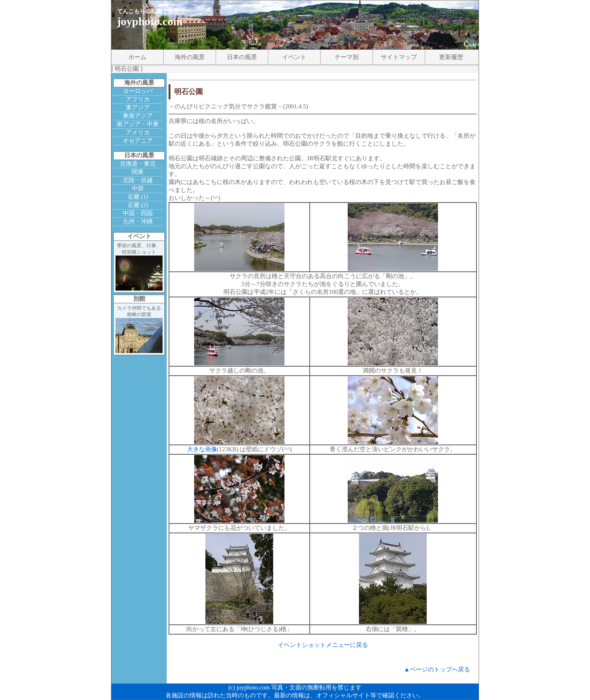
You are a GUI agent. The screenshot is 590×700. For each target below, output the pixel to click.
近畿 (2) (138, 205)
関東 (138, 172)
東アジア (138, 107)
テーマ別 (347, 57)
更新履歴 (451, 57)
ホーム (137, 57)
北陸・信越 (138, 180)
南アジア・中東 (138, 124)
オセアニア (138, 141)
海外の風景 (190, 57)
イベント (294, 57)
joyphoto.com (150, 21)
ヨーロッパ (138, 91)
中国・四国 (138, 213)
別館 (139, 299)
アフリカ (138, 99)
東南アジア (138, 116)
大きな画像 (202, 449)
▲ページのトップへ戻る (437, 669)
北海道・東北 (138, 164)
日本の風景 (242, 57)
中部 (138, 188)
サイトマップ (399, 57)
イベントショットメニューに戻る (323, 645)
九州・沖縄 (138, 221)
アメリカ (138, 132)
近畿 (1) (138, 197)
